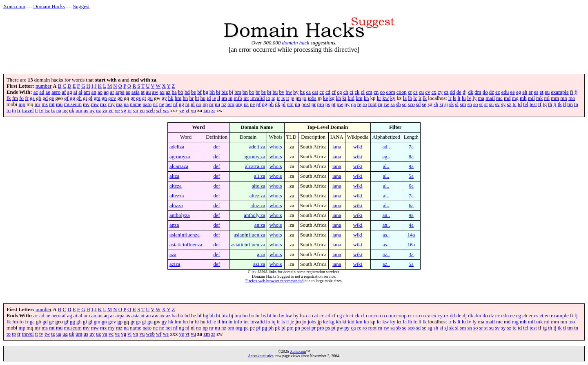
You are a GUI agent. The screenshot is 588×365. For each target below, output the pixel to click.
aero (56, 92)
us (86, 111)
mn (563, 98)
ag (70, 92)
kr (379, 98)
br (258, 92)
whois (276, 147)
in (230, 98)
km (359, 98)
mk (539, 98)
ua (59, 111)
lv (469, 98)
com (391, 92)
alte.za (258, 186)
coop (402, 92)
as (128, 92)
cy (440, 92)
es (536, 92)
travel (28, 111)
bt (269, 92)
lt (459, 98)
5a (411, 176)
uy (92, 111)
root (373, 104)
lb (410, 98)
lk (425, 98)
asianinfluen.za (249, 235)
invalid (258, 98)
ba (174, 92)
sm (463, 104)
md (507, 98)
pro (321, 104)
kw (386, 98)
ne (162, 104)
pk (277, 104)
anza (174, 225)
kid (351, 98)
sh (436, 104)
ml (547, 98)
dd (453, 92)
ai (75, 92)
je (292, 98)
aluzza (176, 206)
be (194, 92)
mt (52, 104)
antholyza (180, 215)
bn (245, 92)
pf (258, 104)
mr (38, 104)
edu (505, 92)
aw (155, 92)
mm (555, 98)
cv (428, 92)
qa (353, 104)
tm (570, 104)
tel (526, 104)
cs (415, 92)
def (216, 147)
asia (136, 92)
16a (411, 245)
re (359, 104)
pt (333, 104)
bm (238, 92)
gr (133, 98)
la (405, 98)
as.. (386, 235)
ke (325, 98)
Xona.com (14, 6)
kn (366, 98)
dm (478, 92)
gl (90, 98)
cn (376, 92)
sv (497, 104)
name (136, 104)
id (209, 98)
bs (264, 92)
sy (503, 104)
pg (264, 104)
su (491, 104)
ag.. (386, 157)
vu (142, 111)
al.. (386, 166)
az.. (386, 254)
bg (206, 92)
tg (545, 104)
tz (53, 111)
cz (446, 92)
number (43, 86)
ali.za (259, 176)
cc (322, 92)
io (268, 98)
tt (37, 111)
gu (150, 98)
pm (290, 104)
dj (465, 92)
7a (411, 147)
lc (415, 98)
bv (282, 92)
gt (144, 98)
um (79, 111)
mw (95, 104)
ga (32, 98)
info (238, 98)
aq (106, 92)
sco (411, 104)
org (239, 104)
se (424, 104)
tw (47, 111)
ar (112, 92)
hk (171, 98)
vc (111, 111)
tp (14, 111)
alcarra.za (255, 166)
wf (159, 111)
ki (344, 98)
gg (72, 98)
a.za (261, 254)
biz (225, 92)
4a (411, 225)
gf (66, 98)
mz (119, 104)
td (520, 104)
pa (246, 104)
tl (565, 104)
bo (252, 92)
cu (421, 92)
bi (218, 92)
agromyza (180, 157)
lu (464, 98)
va (105, 111)
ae (48, 92)
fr (27, 98)
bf (199, 92)
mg (515, 98)
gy (164, 98)
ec (498, 92)
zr (213, 111)
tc (514, 104)
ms (45, 104)
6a (411, 186)
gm (97, 98)
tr (19, 111)
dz (492, 92)
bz (302, 92)
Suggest (81, 6)
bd (187, 92)
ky (393, 98)
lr (450, 98)
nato (147, 104)
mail (490, 98)
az (168, 92)
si (441, 104)
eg (519, 92)
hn (185, 98)
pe (252, 104)
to (9, 111)
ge (51, 98)
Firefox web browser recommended (274, 281)
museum (72, 104)
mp (22, 104)
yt (187, 111)
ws (166, 111)
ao (100, 92)
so (476, 104)
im (224, 98)
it (288, 98)
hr (191, 98)
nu (217, 104)
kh (338, 98)
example (560, 92)
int (246, 98)
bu (275, 92)
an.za (260, 225)
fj (576, 92)
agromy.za (255, 157)
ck (357, 92)
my (111, 104)
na (126, 104)
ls (455, 98)
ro (365, 104)
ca (308, 92)
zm (207, 111)
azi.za (259, 264)
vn (136, 111)
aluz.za (258, 206)
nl (193, 104)
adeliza (177, 147)
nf (175, 104)
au (148, 92)
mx (103, 104)
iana (337, 147)
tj (555, 104)
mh (523, 98)
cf (334, 92)
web (150, 111)
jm (298, 98)
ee (512, 92)
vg (124, 111)
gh (79, 98)
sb (398, 104)
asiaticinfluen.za (248, 245)
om (231, 104)
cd (328, 92)
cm (369, 92)
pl (283, 104)
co (382, 92)
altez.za (257, 196)
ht (197, 98)
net (169, 104)
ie (214, 98)
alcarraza (179, 166)
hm (178, 98)
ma (481, 98)
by (296, 92)
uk (72, 111)
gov (112, 98)
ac (36, 92)
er (530, 92)
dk (471, 92)
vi (129, 111)
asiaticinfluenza (186, 245)
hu (203, 98)
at (143, 92)
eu (547, 92)
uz (98, 111)
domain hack (295, 43)
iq (274, 98)
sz (509, 104)
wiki (358, 147)
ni (187, 104)
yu (193, 111)
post (306, 104)
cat (315, 92)
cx (434, 92)
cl (363, 92)
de (459, 92)
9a (411, 166)
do (485, 92)
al (80, 92)
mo (572, 98)
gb (39, 98)
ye (182, 111)
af (64, 92)
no (199, 104)
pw (340, 104)
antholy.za (254, 215)
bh (212, 92)
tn (576, 104)
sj (446, 104)
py (347, 104)
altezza (177, 196)
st (486, 104)
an (94, 92)
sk (451, 104)
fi (572, 92)
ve (117, 111)
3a (411, 254)
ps (328, 104)
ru (380, 104)
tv (41, 111)
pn (297, 104)
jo (304, 98)
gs (138, 98)
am (87, 92)
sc (404, 104)
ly (474, 98)
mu (59, 104)
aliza (174, 176)
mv (86, 104)
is (283, 98)
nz (224, 104)
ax (162, 92)
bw (289, 92)
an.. (386, 215)
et (542, 92)
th (550, 104)
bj (231, 92)
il (219, 98)
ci (351, 92)
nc (155, 104)
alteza (176, 186)
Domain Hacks (49, 6)
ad (42, 92)
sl (457, 104)
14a (411, 235)
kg (332, 98)
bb (181, 92)
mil (531, 98)
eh (525, 92)
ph (271, 104)
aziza (175, 264)
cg (339, 92)
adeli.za (257, 147)
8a (411, 157)
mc (499, 98)
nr (211, 104)
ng (182, 104)
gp (120, 98)
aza (173, 254)
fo (21, 98)
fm (15, 98)
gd (45, 98)
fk (9, 98)
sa (393, 104)
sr (481, 104)
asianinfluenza (185, 235)
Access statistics (261, 356)
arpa (120, 92)
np (205, 104)
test (533, 104)
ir (278, 98)
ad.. (386, 147)
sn (469, 104)
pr (314, 104)
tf (540, 104)
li (420, 98)
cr (410, 92)
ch (346, 92)
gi (85, 98)
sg (430, 104)
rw (386, 104)
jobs (312, 98)
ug (65, 111)
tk (560, 104)
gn (104, 98)
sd (418, 104)
